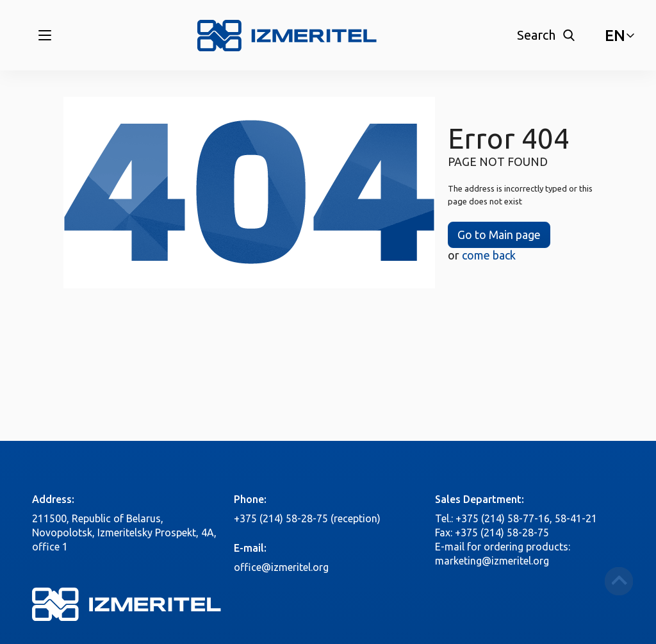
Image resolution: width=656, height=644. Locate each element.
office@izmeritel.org (281, 567)
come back (489, 255)
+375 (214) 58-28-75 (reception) (307, 518)
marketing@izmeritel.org (492, 561)
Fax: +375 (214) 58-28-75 (492, 533)
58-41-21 (576, 518)
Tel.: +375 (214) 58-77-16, (494, 518)
